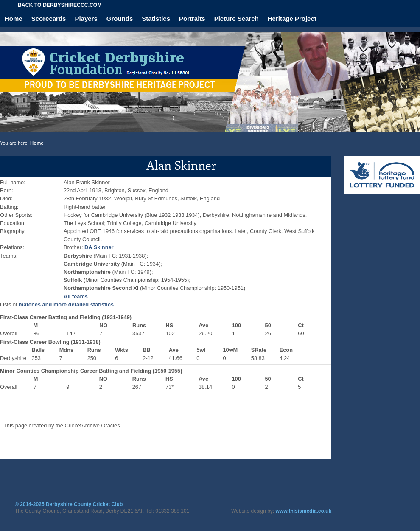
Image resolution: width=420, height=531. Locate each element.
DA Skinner (99, 247)
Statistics (156, 18)
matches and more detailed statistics (66, 305)
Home (14, 18)
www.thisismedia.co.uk (304, 511)
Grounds (120, 18)
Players (86, 18)
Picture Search (237, 18)
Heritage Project (292, 18)
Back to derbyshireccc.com (60, 5)
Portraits (192, 18)
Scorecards (49, 18)
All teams (76, 296)
